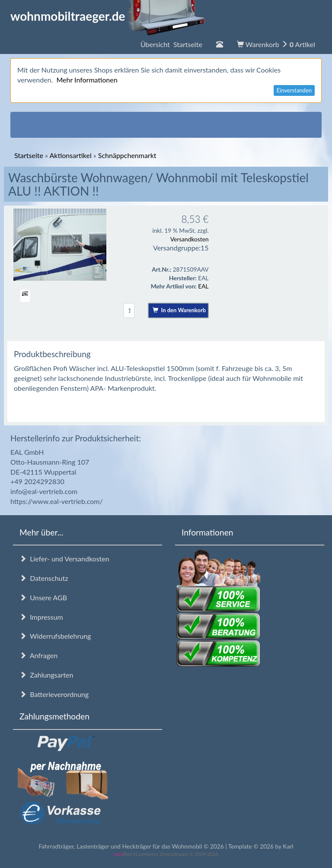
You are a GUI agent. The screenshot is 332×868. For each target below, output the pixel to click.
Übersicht (171, 44)
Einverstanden (294, 90)
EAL (203, 286)
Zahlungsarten (46, 675)
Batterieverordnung (54, 694)
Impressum (41, 617)
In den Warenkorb (179, 310)
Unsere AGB (43, 597)
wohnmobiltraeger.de (108, 16)
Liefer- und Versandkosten (64, 559)
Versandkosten (190, 239)
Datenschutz (44, 578)
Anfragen (38, 655)
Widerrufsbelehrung (55, 636)
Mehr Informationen (87, 80)
